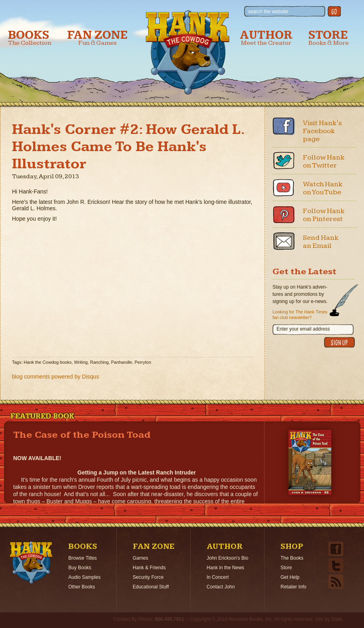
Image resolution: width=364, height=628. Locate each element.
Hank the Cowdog (188, 52)
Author (266, 38)
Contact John (221, 587)
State (337, 619)
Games (140, 558)
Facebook (284, 126)
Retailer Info (293, 587)
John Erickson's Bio (227, 558)
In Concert (218, 577)
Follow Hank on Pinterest (324, 215)
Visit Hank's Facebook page (322, 131)
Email (284, 241)
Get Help (290, 577)
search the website (268, 12)
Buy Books (80, 568)
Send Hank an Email (321, 242)
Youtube (284, 187)
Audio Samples (85, 577)
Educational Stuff (151, 587)
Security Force (148, 577)
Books (30, 38)
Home (31, 563)
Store (329, 38)
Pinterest (284, 214)
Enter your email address (303, 329)
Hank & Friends (149, 568)
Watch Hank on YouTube (323, 188)
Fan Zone (97, 38)
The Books (292, 558)
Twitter (284, 161)
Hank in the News (225, 568)
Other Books (82, 587)
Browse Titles (83, 558)
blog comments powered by (56, 377)
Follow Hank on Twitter (324, 161)
